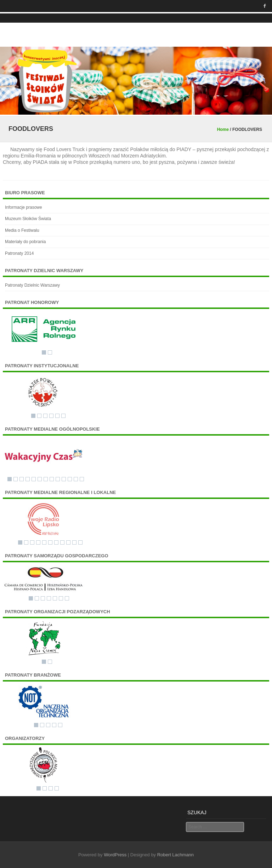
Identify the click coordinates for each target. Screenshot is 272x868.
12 (76, 479)
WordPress (115, 855)
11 (70, 479)
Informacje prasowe (24, 207)
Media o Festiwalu (22, 230)
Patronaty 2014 (19, 253)
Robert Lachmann (175, 855)
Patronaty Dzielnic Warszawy (32, 285)
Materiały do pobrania (25, 242)
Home (223, 130)
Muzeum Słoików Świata (28, 219)
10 (64, 479)
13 (82, 479)
